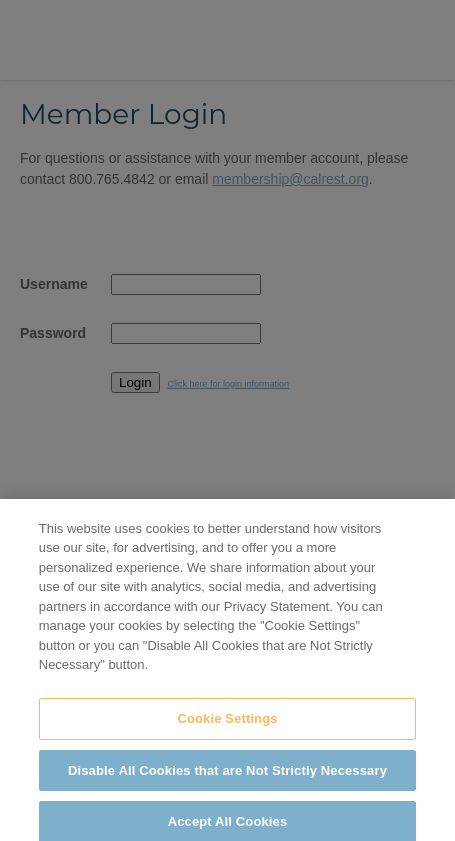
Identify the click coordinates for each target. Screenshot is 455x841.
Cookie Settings (227, 723)
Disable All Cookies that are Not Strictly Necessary (227, 775)
